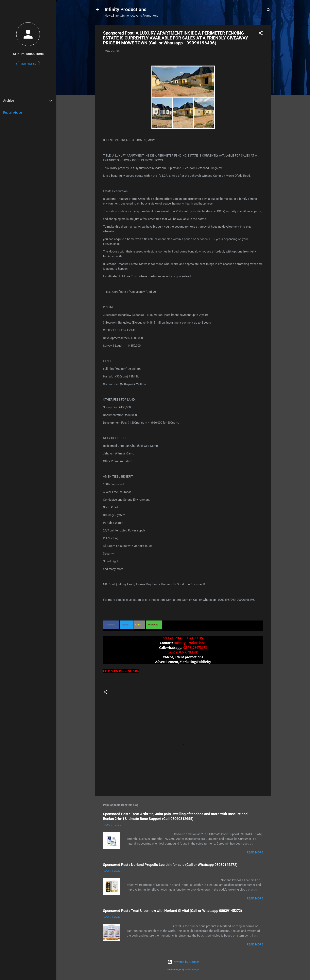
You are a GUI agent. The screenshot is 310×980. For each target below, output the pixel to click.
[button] (261, 34)
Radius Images (192, 970)
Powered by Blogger (183, 962)
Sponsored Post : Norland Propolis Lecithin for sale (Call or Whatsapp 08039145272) (170, 865)
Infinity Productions (125, 9)
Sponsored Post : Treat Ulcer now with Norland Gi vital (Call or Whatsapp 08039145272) (172, 911)
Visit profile (28, 64)
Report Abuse (12, 113)
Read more (255, 852)
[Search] (269, 11)
